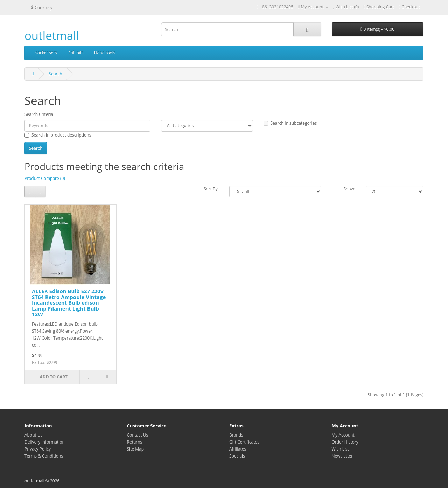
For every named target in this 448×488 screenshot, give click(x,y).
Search (56, 74)
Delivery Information (45, 442)
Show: (349, 189)
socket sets (46, 53)
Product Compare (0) (45, 178)
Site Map (136, 449)
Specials (237, 456)
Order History (345, 442)
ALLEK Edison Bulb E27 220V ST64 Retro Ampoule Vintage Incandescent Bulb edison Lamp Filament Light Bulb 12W (69, 302)
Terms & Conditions (44, 456)
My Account (343, 435)
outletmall (52, 36)
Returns (135, 442)
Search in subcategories (290, 123)
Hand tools (105, 53)
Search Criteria (39, 114)
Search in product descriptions (58, 135)
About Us (33, 435)
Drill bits (76, 53)
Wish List (341, 449)
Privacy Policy (38, 449)
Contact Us (138, 435)
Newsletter (342, 456)
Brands (236, 435)
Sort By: (211, 189)
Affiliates (238, 449)
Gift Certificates (244, 442)
